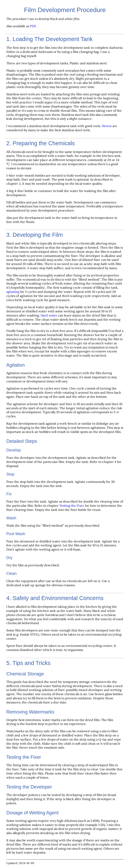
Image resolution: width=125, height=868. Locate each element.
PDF (33, 26)
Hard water (49, 315)
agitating (13, 292)
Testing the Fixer (72, 506)
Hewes (107, 126)
